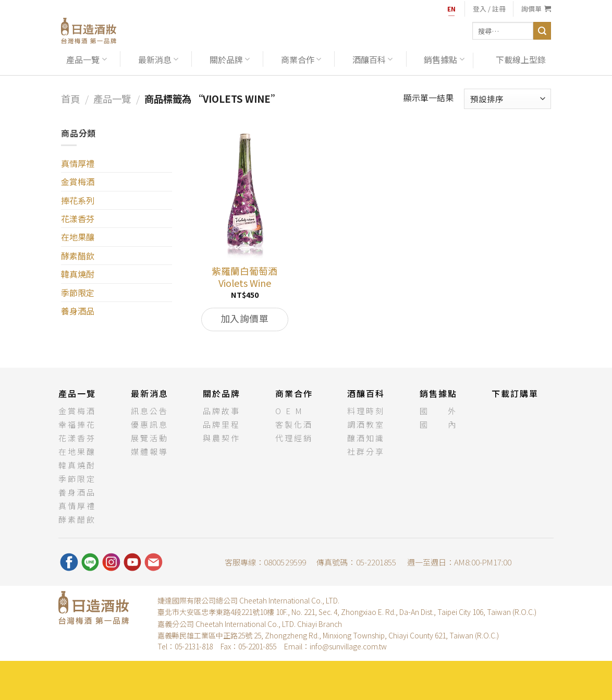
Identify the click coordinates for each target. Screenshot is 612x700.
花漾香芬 (78, 219)
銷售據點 (444, 59)
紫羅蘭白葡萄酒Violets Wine (244, 277)
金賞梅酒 (78, 182)
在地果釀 (78, 237)
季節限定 (78, 293)
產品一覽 (86, 59)
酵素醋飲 (78, 256)
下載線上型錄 (521, 59)
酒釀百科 (372, 59)
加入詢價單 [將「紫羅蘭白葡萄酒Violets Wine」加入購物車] (245, 318)
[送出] (542, 31)
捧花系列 (78, 200)
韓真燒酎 (78, 274)
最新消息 (158, 59)
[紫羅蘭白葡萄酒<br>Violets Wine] (244, 193)
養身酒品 (78, 311)
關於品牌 (230, 59)
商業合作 (301, 59)
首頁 (70, 99)
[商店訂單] (507, 99)
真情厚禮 (78, 163)
